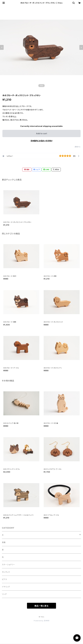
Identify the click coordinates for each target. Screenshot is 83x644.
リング (4, 594)
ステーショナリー (8, 565)
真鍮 (4, 542)
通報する (78, 147)
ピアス (4, 579)
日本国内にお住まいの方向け (41, 141)
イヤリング (6, 587)
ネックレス (6, 572)
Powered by (41, 621)
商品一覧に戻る (41, 606)
